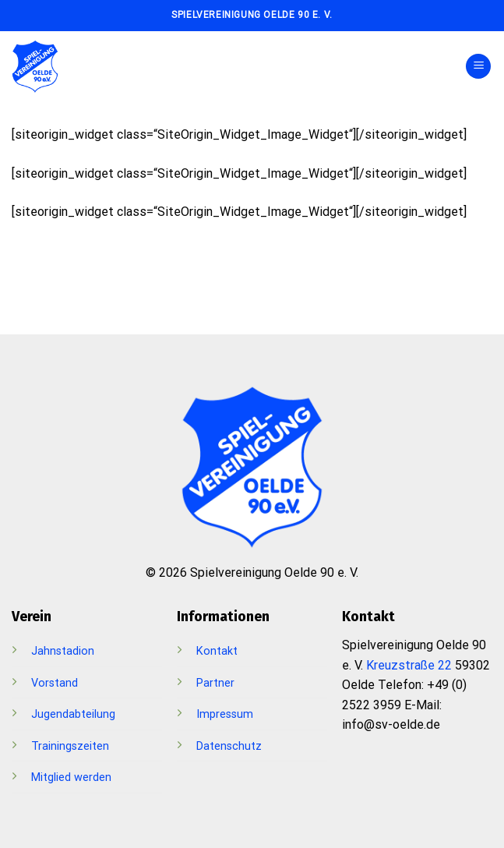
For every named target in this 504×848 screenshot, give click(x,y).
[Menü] (478, 67)
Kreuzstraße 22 (409, 665)
